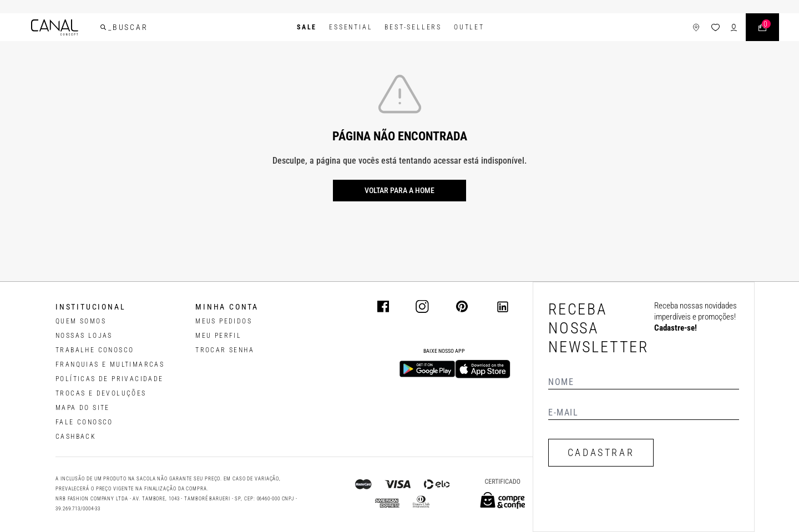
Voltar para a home (399, 190)
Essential (351, 27)
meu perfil (218, 336)
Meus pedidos (224, 321)
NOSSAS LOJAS (84, 336)
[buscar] (103, 27)
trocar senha (225, 350)
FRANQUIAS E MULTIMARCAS (110, 364)
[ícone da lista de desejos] (715, 27)
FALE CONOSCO (84, 422)
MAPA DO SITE (83, 408)
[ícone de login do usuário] (734, 27)
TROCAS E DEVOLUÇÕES (101, 393)
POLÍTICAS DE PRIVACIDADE (110, 379)
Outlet (469, 27)
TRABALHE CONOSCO (95, 350)
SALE (307, 27)
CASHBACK (76, 437)
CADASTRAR (601, 452)
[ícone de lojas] (696, 27)
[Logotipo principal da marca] (55, 27)
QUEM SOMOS (81, 321)
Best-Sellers (413, 27)
